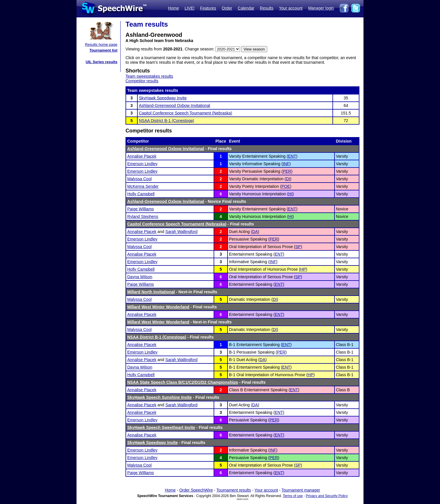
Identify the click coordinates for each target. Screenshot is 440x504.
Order (227, 8)
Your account (291, 8)
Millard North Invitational (151, 292)
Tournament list (103, 50)
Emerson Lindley (142, 164)
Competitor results (142, 81)
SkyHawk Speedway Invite (163, 98)
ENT (292, 156)
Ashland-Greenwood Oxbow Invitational (174, 105)
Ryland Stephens (143, 216)
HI (290, 194)
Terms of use (293, 496)
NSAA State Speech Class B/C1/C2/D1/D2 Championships (183, 382)
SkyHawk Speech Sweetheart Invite (161, 427)
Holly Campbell (141, 194)
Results (267, 8)
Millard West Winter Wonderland (158, 307)
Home (173, 8)
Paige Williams (141, 209)
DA (255, 232)
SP (298, 247)
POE (286, 186)
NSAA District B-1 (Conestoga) (167, 121)
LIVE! (190, 8)
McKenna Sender (143, 186)
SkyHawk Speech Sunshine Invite (160, 397)
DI (288, 179)
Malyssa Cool (139, 179)
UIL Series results (101, 62)
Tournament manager (301, 490)
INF (286, 164)
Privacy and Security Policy (327, 496)
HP (303, 269)
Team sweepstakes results (149, 76)
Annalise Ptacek (142, 156)
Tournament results (234, 490)
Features (208, 8)
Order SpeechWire (196, 490)
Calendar (246, 8)
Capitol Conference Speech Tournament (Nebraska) (186, 113)
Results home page (101, 44)
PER (287, 171)
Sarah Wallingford (182, 232)
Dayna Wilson (140, 277)
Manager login (321, 8)
